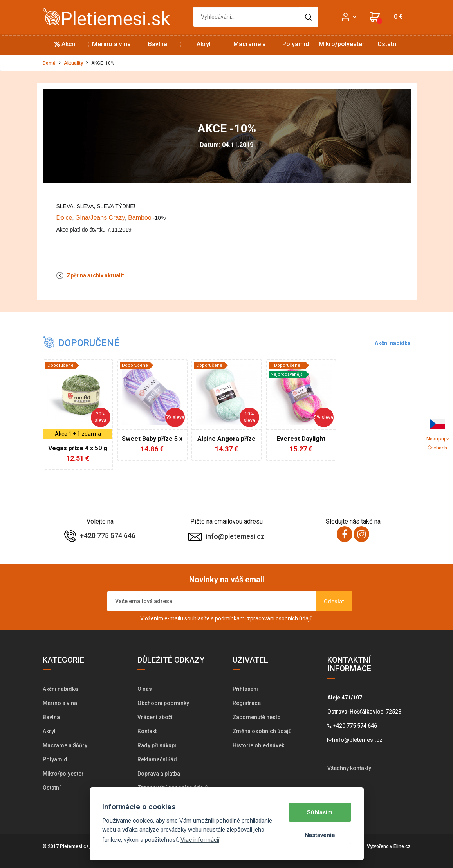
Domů (49, 63)
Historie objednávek (258, 745)
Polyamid (296, 44)
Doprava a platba (159, 774)
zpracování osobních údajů (280, 618)
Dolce (64, 218)
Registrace (247, 703)
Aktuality (73, 63)
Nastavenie (320, 835)
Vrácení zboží (155, 717)
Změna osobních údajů (262, 731)
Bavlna (158, 44)
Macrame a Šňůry (250, 48)
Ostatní (388, 44)
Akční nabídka (66, 48)
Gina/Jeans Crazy (100, 218)
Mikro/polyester (342, 44)
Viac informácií (200, 840)
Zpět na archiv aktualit (90, 275)
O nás (145, 689)
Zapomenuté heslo (257, 717)
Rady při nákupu (158, 745)
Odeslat (334, 602)
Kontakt (147, 731)
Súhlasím (320, 812)
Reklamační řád (157, 759)
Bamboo (140, 218)
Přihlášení (245, 689)
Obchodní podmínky (163, 703)
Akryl (204, 44)
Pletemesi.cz (74, 846)
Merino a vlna (111, 44)
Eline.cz (402, 846)
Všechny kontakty (349, 768)
